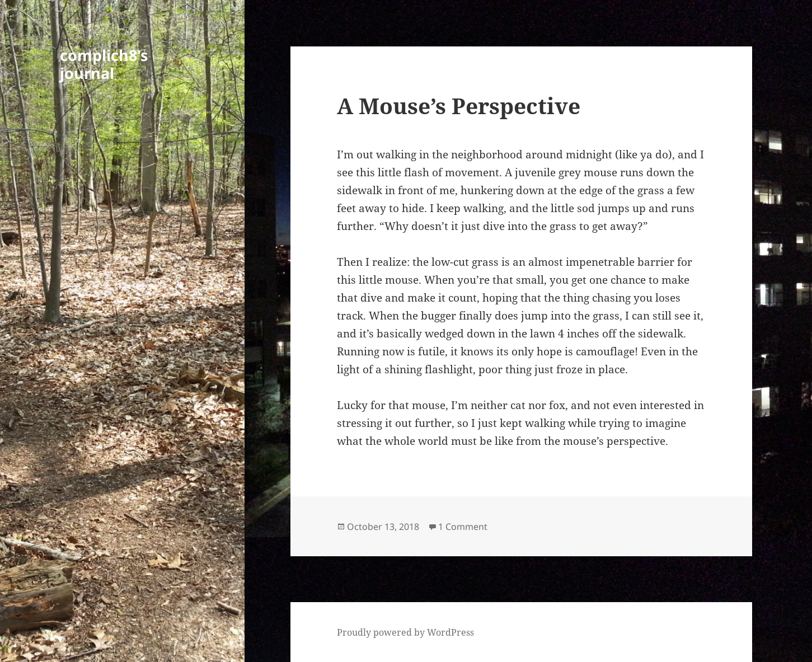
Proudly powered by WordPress (405, 632)
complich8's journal (104, 64)
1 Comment (463, 527)
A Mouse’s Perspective (459, 105)
